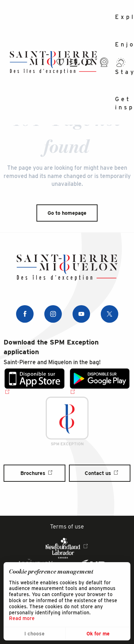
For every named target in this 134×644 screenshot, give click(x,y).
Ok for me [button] (98, 634)
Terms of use (67, 527)
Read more (22, 618)
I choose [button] (34, 634)
